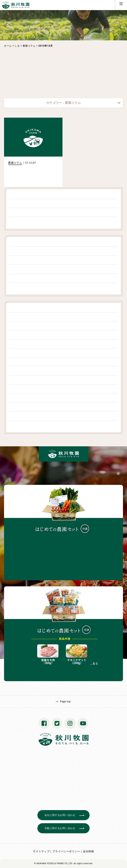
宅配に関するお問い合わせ (60, 828)
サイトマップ (41, 851)
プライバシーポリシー (66, 851)
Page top (65, 702)
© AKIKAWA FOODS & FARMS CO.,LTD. (54, 863)
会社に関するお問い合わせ (60, 815)
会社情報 (88, 851)
